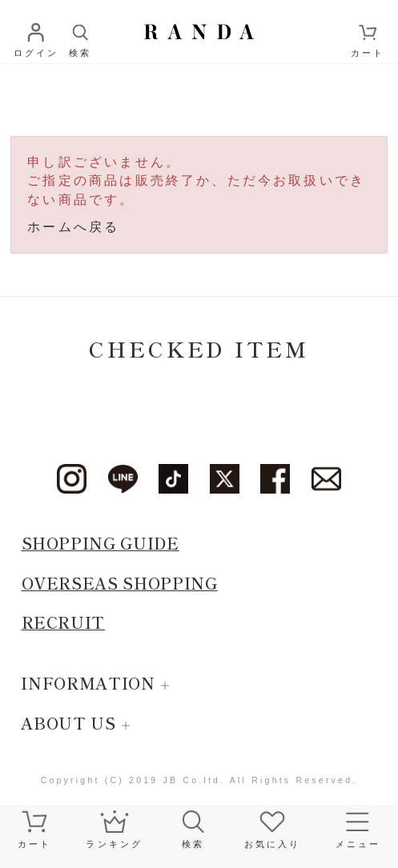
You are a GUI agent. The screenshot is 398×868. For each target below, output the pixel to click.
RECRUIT (64, 622)
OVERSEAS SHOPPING (120, 583)
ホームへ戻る (73, 227)
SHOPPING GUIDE (101, 543)
